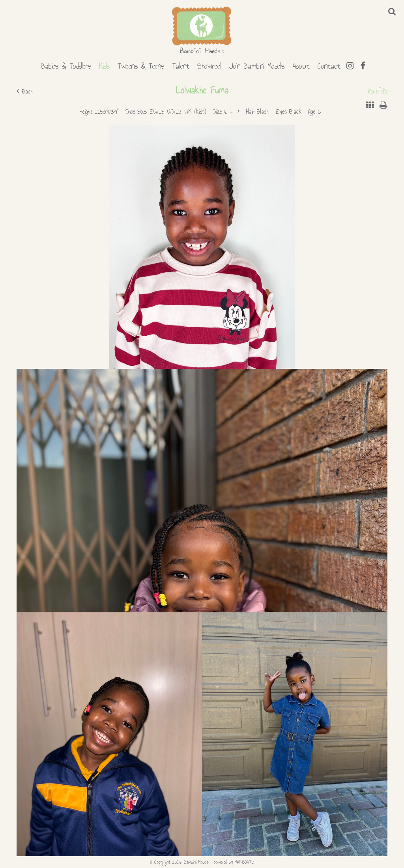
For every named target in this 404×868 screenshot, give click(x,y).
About (301, 65)
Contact (329, 65)
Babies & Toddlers (66, 65)
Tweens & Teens (141, 65)
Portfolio (378, 91)
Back (25, 91)
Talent (181, 65)
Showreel (209, 65)
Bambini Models (202, 30)
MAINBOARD (244, 862)
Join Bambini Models (257, 65)
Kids (104, 65)
